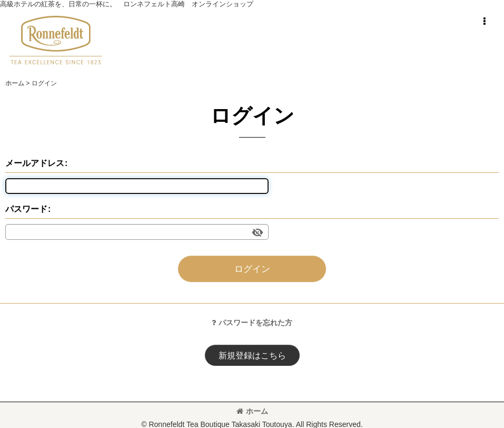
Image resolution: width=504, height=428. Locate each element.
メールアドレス (35, 163)
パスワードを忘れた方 (252, 323)
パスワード (26, 209)
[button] (484, 22)
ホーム (252, 411)
